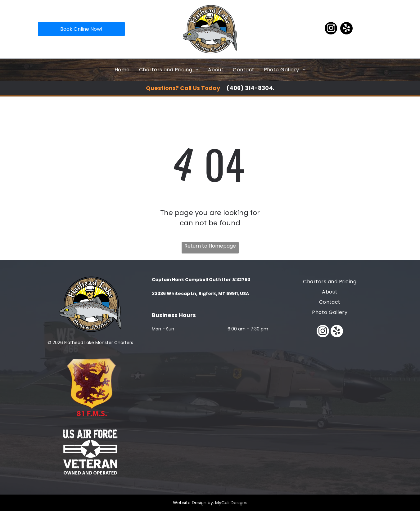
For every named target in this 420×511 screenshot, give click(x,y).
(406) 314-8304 (250, 88)
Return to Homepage (210, 246)
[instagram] (331, 29)
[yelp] (346, 29)
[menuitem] (122, 70)
